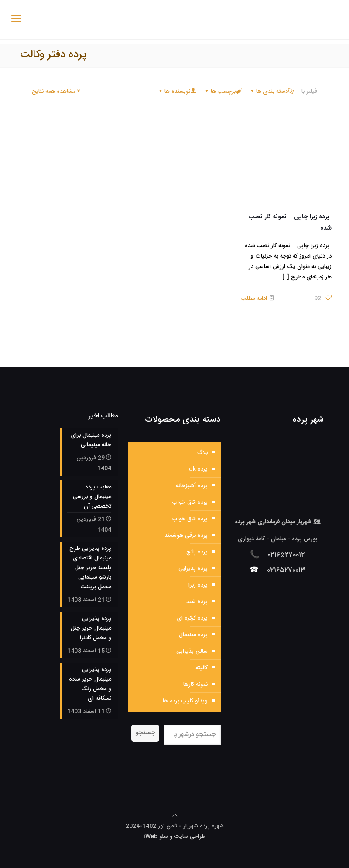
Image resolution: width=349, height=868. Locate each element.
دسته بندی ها (271, 92)
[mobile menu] (16, 20)
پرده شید (197, 602)
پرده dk (198, 469)
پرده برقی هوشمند (186, 536)
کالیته (202, 668)
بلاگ (202, 453)
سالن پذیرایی (192, 651)
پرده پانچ (197, 552)
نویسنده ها (177, 92)
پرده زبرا (198, 585)
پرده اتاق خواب (190, 502)
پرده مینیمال (193, 635)
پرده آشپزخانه (192, 486)
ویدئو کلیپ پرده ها (185, 701)
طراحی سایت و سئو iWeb (174, 837)
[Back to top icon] (175, 816)
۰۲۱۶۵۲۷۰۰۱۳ (286, 570)
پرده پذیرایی (193, 569)
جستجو (145, 733)
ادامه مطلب (254, 298)
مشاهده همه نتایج (56, 92)
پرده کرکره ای (192, 618)
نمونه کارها (195, 685)
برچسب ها (222, 92)
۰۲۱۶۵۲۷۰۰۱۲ (286, 555)
